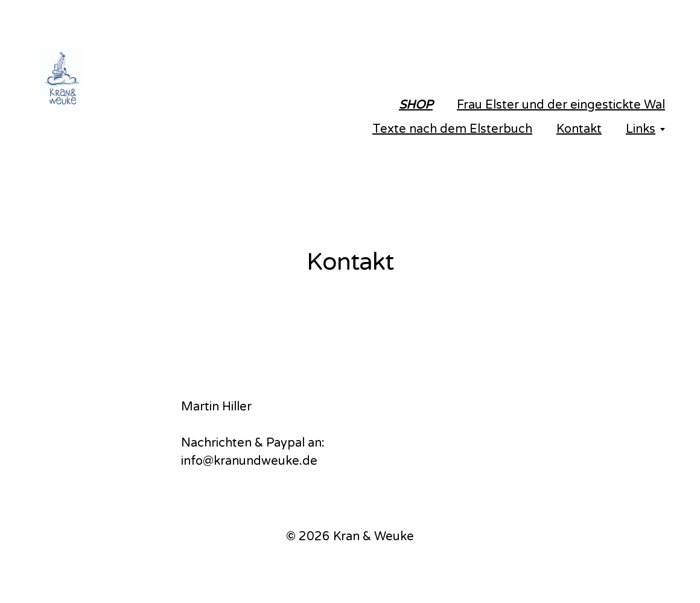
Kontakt (579, 129)
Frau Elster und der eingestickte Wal (561, 105)
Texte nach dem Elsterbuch (452, 129)
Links (641, 129)
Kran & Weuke (374, 537)
